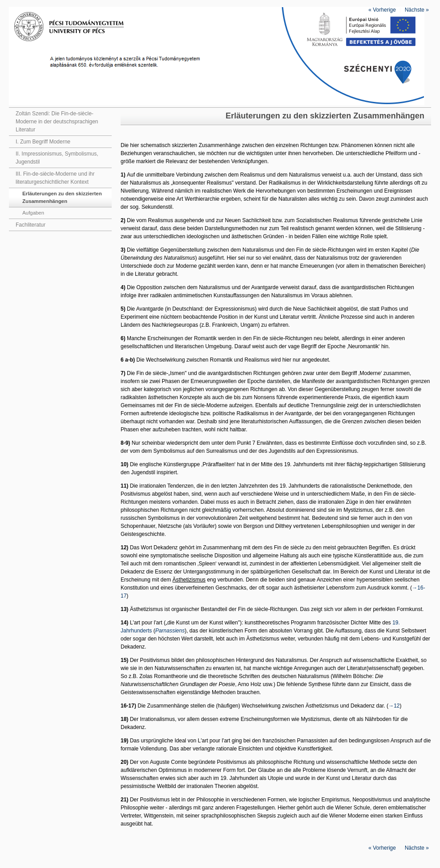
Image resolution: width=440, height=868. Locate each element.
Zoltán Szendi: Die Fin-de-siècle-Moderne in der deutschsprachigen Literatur (57, 122)
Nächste (417, 10)
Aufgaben (33, 213)
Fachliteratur (31, 225)
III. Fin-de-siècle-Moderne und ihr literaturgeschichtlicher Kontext (55, 178)
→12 (394, 706)
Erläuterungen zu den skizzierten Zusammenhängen (62, 197)
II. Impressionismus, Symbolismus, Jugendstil (57, 158)
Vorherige (382, 10)
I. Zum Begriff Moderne (43, 142)
